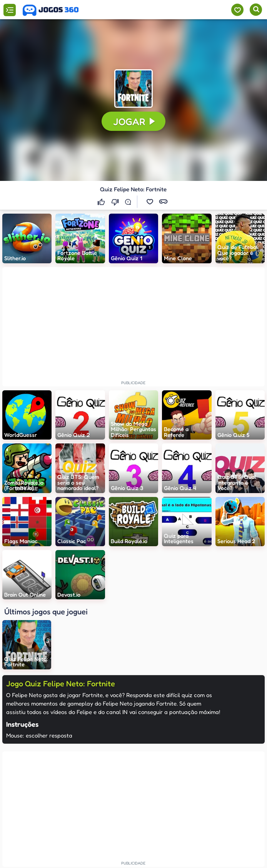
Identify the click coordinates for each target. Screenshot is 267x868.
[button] (150, 202)
